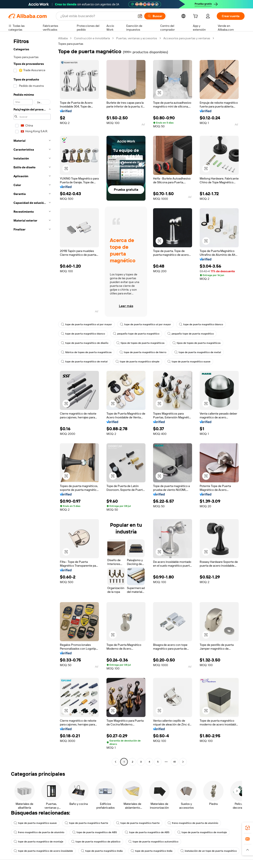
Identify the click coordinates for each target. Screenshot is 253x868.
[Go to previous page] (116, 762)
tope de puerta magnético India (102, 851)
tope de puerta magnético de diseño (85, 343)
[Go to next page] (183, 762)
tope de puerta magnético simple (137, 362)
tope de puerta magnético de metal (198, 352)
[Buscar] (155, 16)
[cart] (196, 17)
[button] (140, 16)
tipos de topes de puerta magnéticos (140, 343)
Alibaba (63, 38)
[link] (248, 828)
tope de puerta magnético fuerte (86, 823)
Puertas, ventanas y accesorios (137, 38)
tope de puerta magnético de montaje (202, 832)
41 (175, 762)
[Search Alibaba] (97, 16)
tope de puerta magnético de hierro (143, 352)
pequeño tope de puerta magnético (136, 334)
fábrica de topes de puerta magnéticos (86, 352)
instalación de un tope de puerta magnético (209, 851)
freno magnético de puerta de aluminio (193, 823)
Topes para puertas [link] (71, 44)
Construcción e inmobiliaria (92, 38)
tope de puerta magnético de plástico (96, 842)
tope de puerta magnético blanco (201, 324)
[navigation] (32, 401)
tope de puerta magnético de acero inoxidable (43, 851)
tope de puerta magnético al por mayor (86, 324)
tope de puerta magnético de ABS (95, 832)
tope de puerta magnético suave (189, 362)
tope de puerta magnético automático (153, 842)
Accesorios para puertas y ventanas (187, 38)
